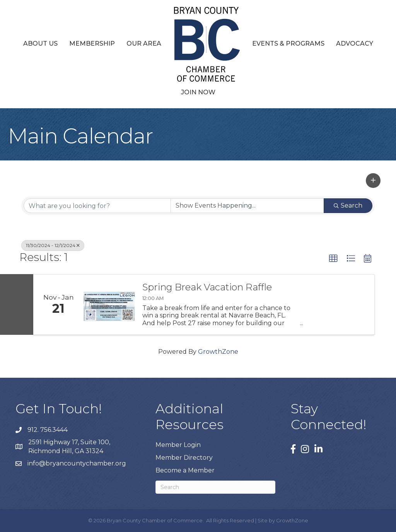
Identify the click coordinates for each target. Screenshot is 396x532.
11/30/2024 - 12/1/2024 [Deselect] (53, 245)
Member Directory (184, 458)
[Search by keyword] (97, 206)
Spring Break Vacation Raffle (207, 287)
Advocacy (355, 43)
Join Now (198, 92)
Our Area (144, 43)
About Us (40, 43)
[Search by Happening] (247, 206)
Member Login (178, 445)
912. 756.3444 (48, 430)
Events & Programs (288, 43)
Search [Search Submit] (348, 205)
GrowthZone (218, 352)
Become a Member (185, 470)
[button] (373, 181)
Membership (92, 43)
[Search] (216, 487)
